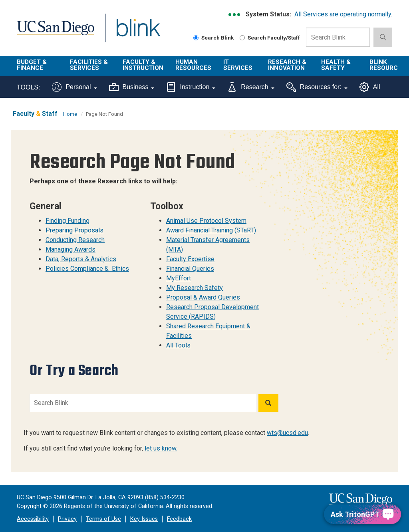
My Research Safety (195, 288)
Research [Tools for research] (251, 87)
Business (132, 87)
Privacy (67, 519)
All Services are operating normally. (343, 14)
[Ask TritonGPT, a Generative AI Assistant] (362, 514)
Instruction (191, 87)
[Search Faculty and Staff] (242, 38)
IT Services (238, 65)
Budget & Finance (32, 65)
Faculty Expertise (190, 259)
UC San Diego (53, 33)
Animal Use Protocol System (206, 221)
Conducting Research (75, 240)
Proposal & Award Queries (203, 297)
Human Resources (193, 65)
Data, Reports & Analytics (81, 259)
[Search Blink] (196, 38)
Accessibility (33, 519)
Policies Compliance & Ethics (87, 269)
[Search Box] (338, 37)
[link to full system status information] (235, 15)
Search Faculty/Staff (270, 38)
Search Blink (214, 38)
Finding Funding (68, 221)
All (370, 87)
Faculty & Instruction (143, 65)
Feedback (179, 519)
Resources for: (317, 87)
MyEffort (179, 278)
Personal (74, 87)
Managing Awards (70, 249)
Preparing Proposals (74, 230)
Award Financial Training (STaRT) (211, 230)
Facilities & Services (89, 65)
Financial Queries (190, 269)
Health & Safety (336, 65)
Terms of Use (103, 519)
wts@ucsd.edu (287, 433)
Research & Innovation (287, 65)
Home (70, 114)
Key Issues (144, 519)
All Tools (178, 345)
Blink (131, 33)
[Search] (268, 403)
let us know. (161, 448)
